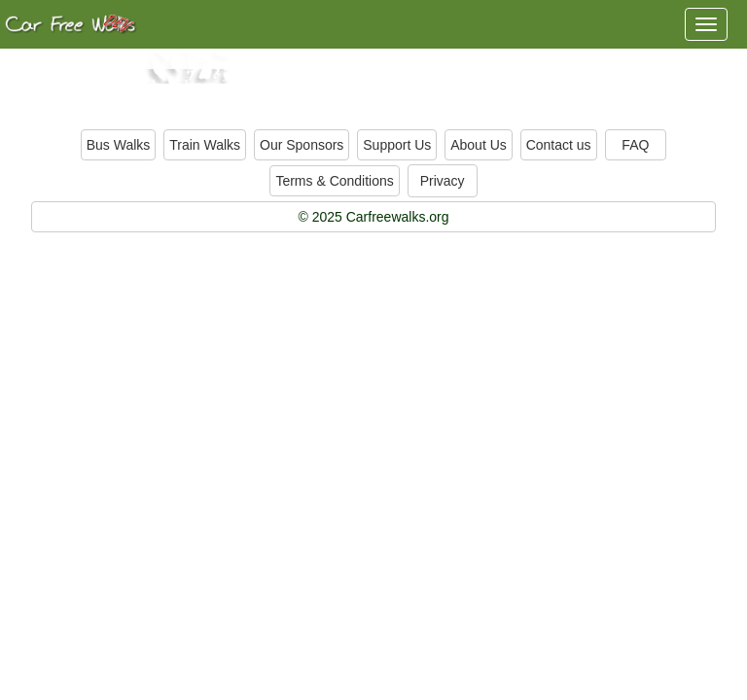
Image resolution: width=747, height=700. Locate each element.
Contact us (559, 145)
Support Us (397, 145)
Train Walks (205, 145)
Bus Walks (119, 145)
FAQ (635, 145)
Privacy (443, 181)
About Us (479, 145)
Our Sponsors (302, 145)
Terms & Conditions (334, 181)
